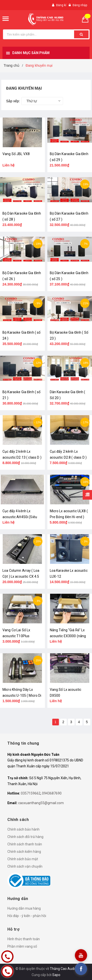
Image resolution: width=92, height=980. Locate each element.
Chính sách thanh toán (25, 844)
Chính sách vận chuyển (25, 866)
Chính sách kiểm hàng (24, 852)
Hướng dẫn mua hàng (24, 908)
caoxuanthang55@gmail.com (41, 803)
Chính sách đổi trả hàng (25, 837)
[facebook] (81, 969)
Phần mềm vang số (22, 946)
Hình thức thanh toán (24, 939)
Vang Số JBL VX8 (16, 154)
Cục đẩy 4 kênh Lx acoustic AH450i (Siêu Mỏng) (20, 517)
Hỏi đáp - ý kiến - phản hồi (27, 916)
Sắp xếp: (13, 101)
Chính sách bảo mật (23, 859)
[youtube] (81, 955)
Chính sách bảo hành (23, 829)
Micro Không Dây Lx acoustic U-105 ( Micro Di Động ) (22, 695)
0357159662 (31, 793)
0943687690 (52, 793)
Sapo (56, 975)
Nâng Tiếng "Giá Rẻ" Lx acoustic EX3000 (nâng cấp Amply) (68, 636)
